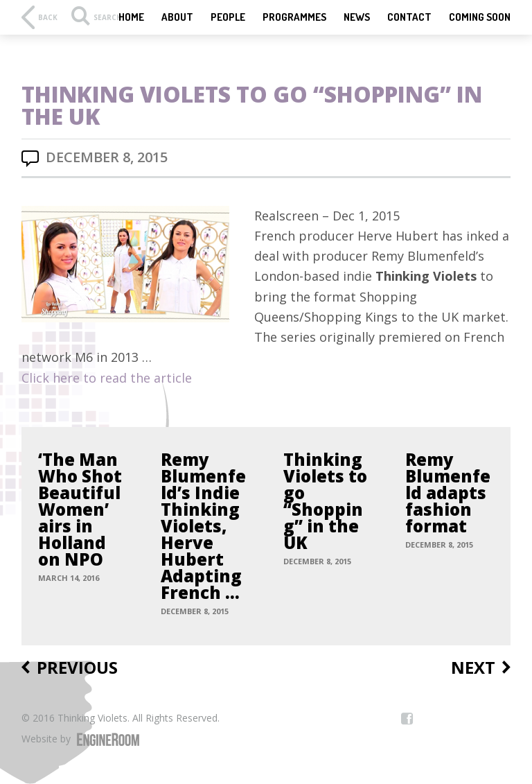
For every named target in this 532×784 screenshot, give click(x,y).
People (228, 17)
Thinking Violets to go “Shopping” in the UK (325, 501)
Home (131, 17)
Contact (409, 17)
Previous (77, 668)
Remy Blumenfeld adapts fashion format (448, 493)
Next (473, 668)
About (177, 17)
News (357, 17)
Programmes (294, 17)
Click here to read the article (107, 378)
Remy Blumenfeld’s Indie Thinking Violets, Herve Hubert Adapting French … (203, 526)
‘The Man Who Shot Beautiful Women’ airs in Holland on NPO (80, 509)
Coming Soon (480, 17)
